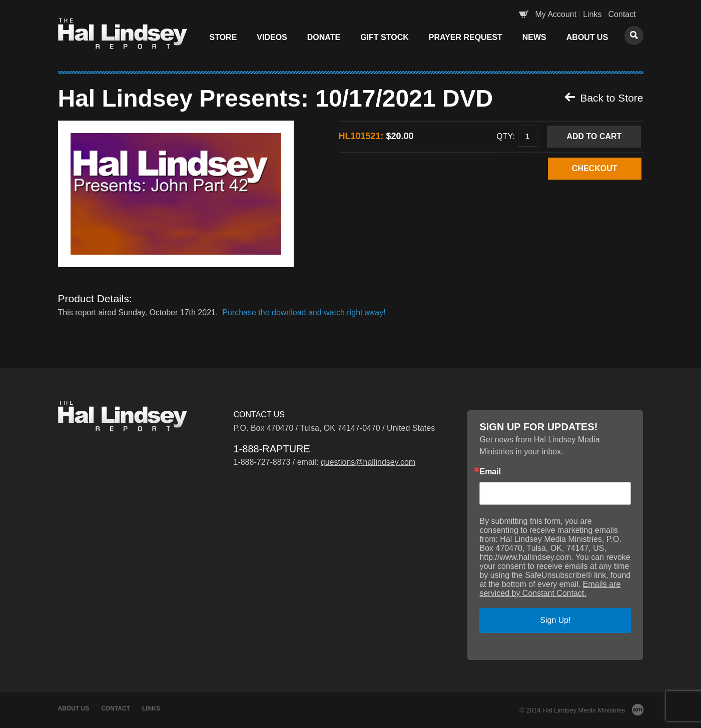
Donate (324, 37)
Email (490, 472)
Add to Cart (594, 136)
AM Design (638, 710)
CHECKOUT (595, 168)
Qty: (505, 136)
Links (592, 14)
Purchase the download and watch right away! (303, 312)
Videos (272, 37)
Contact (622, 14)
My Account (556, 14)
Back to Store (604, 98)
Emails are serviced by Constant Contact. (550, 589)
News (534, 37)
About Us (587, 37)
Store (223, 37)
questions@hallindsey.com (368, 462)
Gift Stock (385, 37)
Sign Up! (555, 620)
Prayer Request (466, 37)
